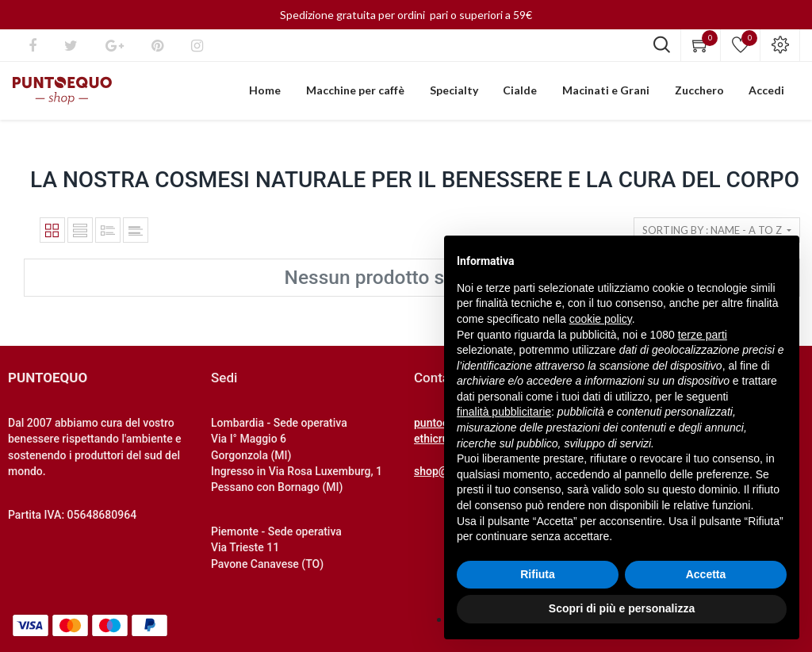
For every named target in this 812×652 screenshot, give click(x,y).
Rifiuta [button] (538, 574)
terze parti (703, 335)
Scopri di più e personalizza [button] (622, 608)
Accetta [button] (706, 574)
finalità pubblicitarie (504, 412)
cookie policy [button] (601, 319)
